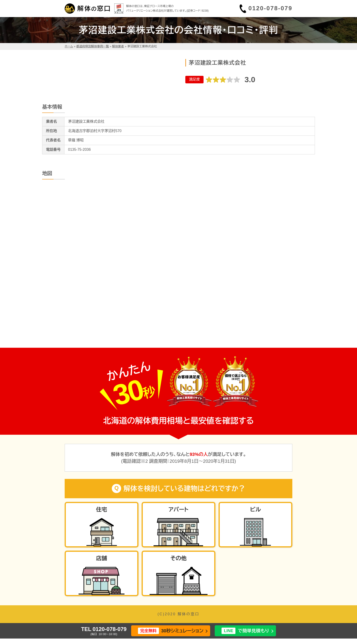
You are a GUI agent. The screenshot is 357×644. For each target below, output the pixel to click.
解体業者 (118, 46)
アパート (178, 510)
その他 (178, 558)
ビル (255, 510)
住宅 (102, 510)
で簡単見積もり (245, 631)
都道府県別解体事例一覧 (93, 46)
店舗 (102, 558)
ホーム (69, 46)
